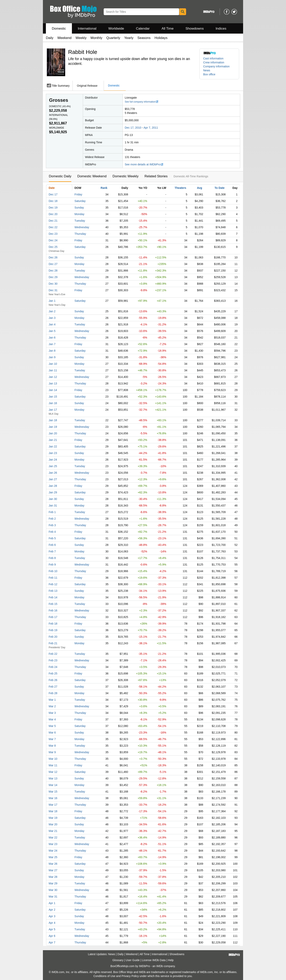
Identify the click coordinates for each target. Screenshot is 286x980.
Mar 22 (53, 837)
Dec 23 (53, 234)
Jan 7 (52, 344)
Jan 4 (52, 324)
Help (171, 960)
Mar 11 (53, 765)
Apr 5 (52, 929)
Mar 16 (53, 798)
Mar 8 (52, 746)
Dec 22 (53, 227)
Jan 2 (52, 311)
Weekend (65, 38)
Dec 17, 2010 (133, 128)
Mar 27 (53, 870)
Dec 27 (53, 264)
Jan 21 (53, 440)
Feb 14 (53, 597)
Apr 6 (52, 936)
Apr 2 (52, 910)
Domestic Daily (60, 176)
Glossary (118, 960)
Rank (104, 188)
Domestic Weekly (125, 176)
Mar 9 (52, 752)
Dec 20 (53, 214)
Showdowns (195, 29)
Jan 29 (53, 492)
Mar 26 (53, 864)
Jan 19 (53, 427)
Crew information (214, 62)
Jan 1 (52, 301)
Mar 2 (52, 706)
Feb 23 (53, 660)
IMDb (160, 966)
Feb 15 (53, 604)
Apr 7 (52, 942)
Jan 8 (52, 351)
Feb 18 (53, 624)
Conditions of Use (104, 976)
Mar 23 (53, 844)
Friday (78, 194)
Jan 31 (53, 506)
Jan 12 (53, 377)
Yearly (129, 38)
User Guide (133, 960)
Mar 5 (52, 726)
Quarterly (113, 38)
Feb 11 (53, 578)
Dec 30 (53, 284)
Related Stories (156, 176)
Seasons (144, 38)
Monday (79, 214)
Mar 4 (52, 719)
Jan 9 (52, 357)
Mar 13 (53, 778)
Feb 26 (53, 680)
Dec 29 (53, 277)
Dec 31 (53, 290)
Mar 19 (53, 818)
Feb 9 (52, 565)
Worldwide (116, 29)
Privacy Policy (130, 976)
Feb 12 (53, 584)
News (207, 70)
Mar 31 (53, 897)
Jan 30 (53, 499)
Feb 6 (52, 545)
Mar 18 (53, 811)
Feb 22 (53, 654)
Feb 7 (52, 551)
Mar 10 (53, 759)
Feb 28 (53, 693)
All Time (168, 29)
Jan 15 (53, 397)
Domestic (59, 29)
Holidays (161, 38)
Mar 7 (52, 739)
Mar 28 (53, 877)
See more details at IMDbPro (144, 164)
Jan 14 (53, 390)
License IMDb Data (154, 960)
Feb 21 (53, 643)
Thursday (80, 234)
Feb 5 (52, 538)
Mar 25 (53, 857)
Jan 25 (53, 466)
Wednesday (82, 227)
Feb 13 (53, 591)
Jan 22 (53, 446)
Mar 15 (53, 792)
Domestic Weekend (92, 176)
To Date (219, 188)
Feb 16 (53, 610)
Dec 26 (53, 257)
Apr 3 (52, 916)
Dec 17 (53, 194)
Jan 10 (53, 364)
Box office (209, 74)
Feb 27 (53, 687)
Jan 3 (52, 318)
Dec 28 (53, 271)
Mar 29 (53, 883)
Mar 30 (53, 890)
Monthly (97, 38)
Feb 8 (52, 558)
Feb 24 (53, 667)
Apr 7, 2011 (151, 128)
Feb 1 (52, 512)
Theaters (180, 188)
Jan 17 (53, 410)
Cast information (213, 58)
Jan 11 (53, 370)
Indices (221, 29)
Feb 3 (52, 525)
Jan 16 (53, 403)
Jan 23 (53, 453)
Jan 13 (53, 383)
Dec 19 (53, 208)
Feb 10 (53, 571)
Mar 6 (52, 733)
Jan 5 (52, 331)
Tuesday (80, 221)
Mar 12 (53, 772)
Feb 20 (53, 637)
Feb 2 (52, 519)
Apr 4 (52, 923)
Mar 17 (53, 805)
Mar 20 (53, 824)
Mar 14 (53, 785)
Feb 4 (52, 532)
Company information (216, 66)
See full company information (142, 102)
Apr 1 (52, 903)
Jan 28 (53, 486)
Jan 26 (53, 473)
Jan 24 (53, 460)
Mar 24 (53, 851)
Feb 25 (53, 673)
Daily (50, 38)
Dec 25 (53, 247)
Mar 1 (52, 700)
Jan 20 (53, 433)
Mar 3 (52, 713)
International (87, 29)
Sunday (79, 208)
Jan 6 (52, 338)
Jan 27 (53, 479)
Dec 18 (53, 201)
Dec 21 (53, 221)
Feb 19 (53, 630)
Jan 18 (53, 420)
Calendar (143, 29)
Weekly (81, 38)
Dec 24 (53, 240)
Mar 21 (53, 831)
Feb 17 (53, 617)
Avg (200, 188)
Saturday (80, 201)
